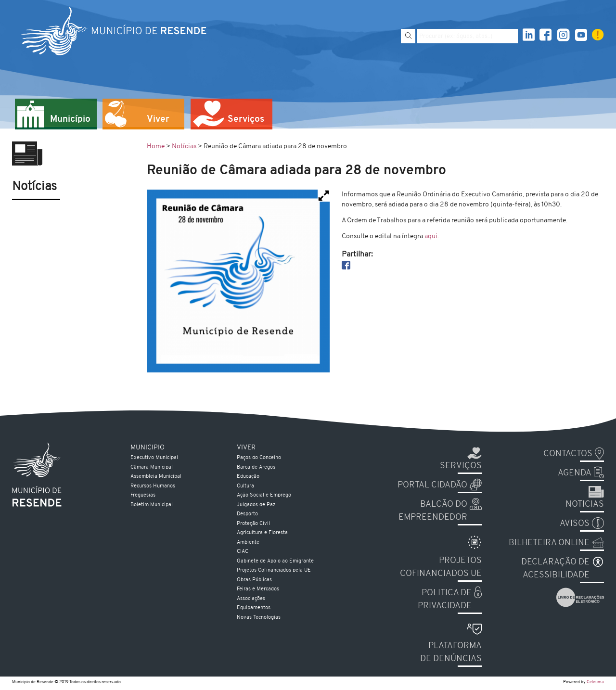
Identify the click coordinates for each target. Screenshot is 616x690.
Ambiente (248, 543)
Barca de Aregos (256, 467)
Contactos (568, 454)
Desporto (247, 514)
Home (156, 147)
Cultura (245, 486)
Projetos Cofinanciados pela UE (274, 570)
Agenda (575, 473)
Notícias (184, 147)
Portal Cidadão (432, 485)
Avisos (575, 524)
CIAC (243, 552)
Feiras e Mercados (258, 589)
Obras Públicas (254, 580)
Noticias (585, 505)
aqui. (432, 236)
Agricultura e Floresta (262, 533)
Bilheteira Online (549, 543)
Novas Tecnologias (259, 618)
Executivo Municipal (154, 458)
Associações (251, 599)
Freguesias (143, 495)
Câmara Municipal (152, 467)
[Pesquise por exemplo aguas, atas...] (467, 36)
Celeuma (595, 682)
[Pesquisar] (408, 36)
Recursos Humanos (153, 486)
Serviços (461, 466)
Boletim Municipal (152, 505)
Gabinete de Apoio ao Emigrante (275, 561)
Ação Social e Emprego (264, 495)
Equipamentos (254, 608)
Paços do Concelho (259, 458)
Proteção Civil (253, 524)
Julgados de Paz (256, 505)
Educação (248, 477)
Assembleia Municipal (156, 477)
